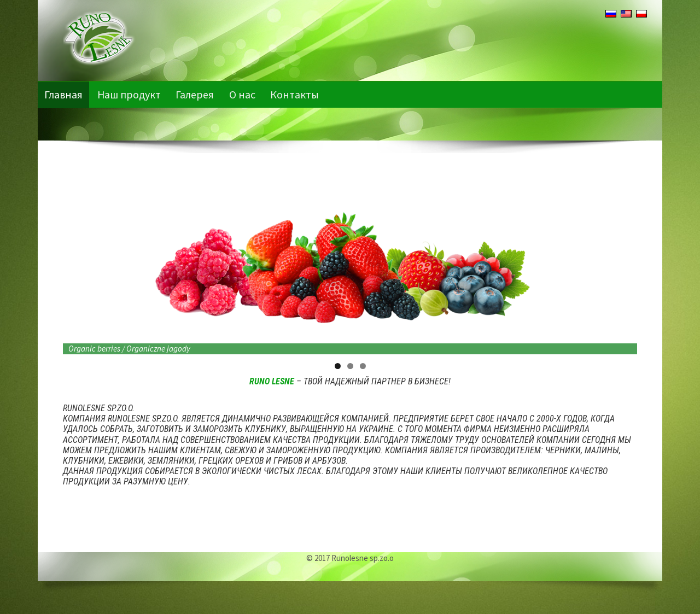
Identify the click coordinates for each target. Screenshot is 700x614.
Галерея (196, 94)
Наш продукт (130, 94)
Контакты (297, 94)
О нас (244, 94)
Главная (63, 94)
